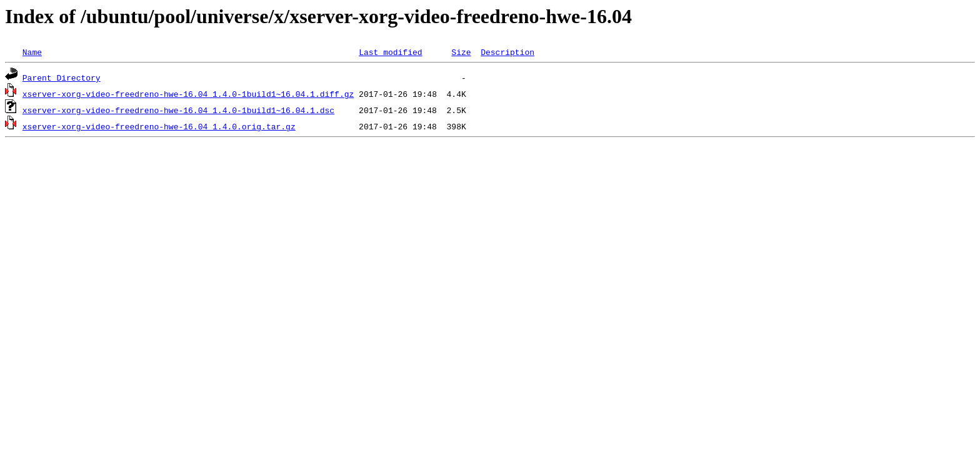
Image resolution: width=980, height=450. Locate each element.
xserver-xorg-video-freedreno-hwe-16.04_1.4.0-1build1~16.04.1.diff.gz (188, 94)
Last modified (390, 52)
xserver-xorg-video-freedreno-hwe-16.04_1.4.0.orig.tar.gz (159, 126)
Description (507, 52)
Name (32, 52)
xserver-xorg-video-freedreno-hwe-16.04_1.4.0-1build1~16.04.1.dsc (178, 110)
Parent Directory (62, 77)
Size (461, 52)
